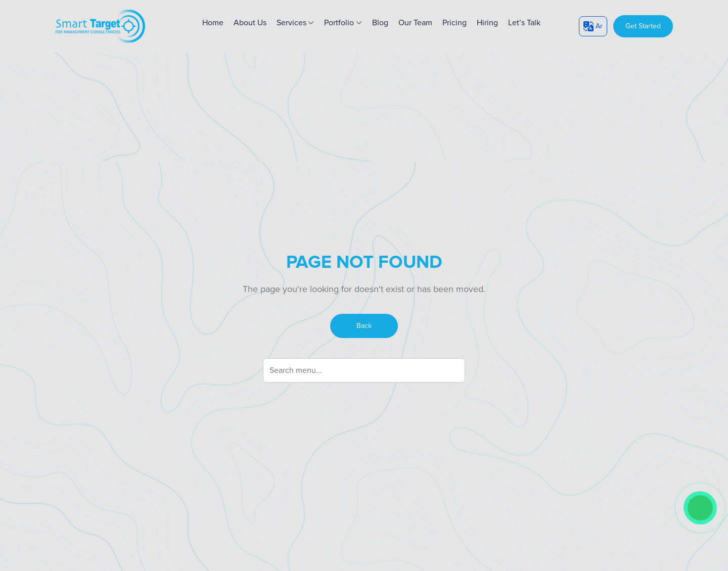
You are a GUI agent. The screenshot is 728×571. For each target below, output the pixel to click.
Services (295, 23)
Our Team (415, 23)
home (213, 23)
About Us (250, 23)
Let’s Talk (524, 23)
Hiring (487, 23)
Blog (380, 23)
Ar (593, 26)
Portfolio (343, 23)
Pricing (454, 23)
